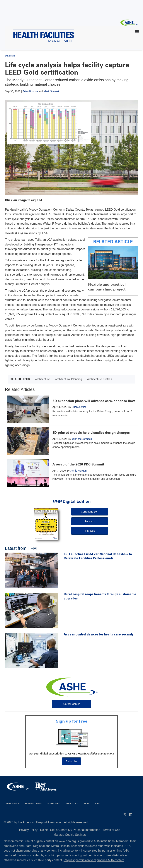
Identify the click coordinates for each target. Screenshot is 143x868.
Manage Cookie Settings (70, 835)
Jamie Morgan (78, 471)
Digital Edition (72, 501)
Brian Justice (79, 407)
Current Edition (90, 512)
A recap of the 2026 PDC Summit (78, 464)
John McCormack (82, 439)
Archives (90, 521)
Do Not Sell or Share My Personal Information (70, 830)
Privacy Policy (28, 830)
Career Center (72, 704)
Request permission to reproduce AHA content (94, 860)
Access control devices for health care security (99, 635)
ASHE (86, 803)
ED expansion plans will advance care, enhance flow (94, 401)
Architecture (42, 379)
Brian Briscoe (30, 91)
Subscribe (71, 761)
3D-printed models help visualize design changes (91, 433)
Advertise (72, 803)
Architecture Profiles (100, 379)
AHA (97, 803)
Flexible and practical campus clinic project (107, 287)
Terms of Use (111, 830)
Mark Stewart (51, 91)
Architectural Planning (69, 379)
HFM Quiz (90, 531)
